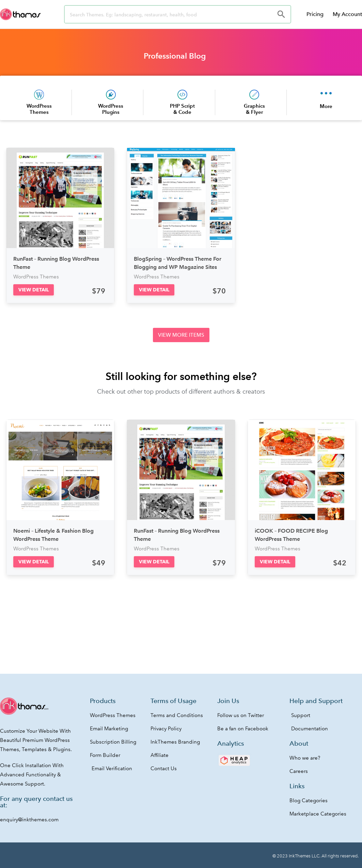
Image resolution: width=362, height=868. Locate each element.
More (326, 106)
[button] (34, 290)
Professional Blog (175, 56)
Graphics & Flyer (254, 109)
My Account (347, 14)
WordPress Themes (39, 109)
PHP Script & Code (182, 109)
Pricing (315, 14)
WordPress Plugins (111, 109)
